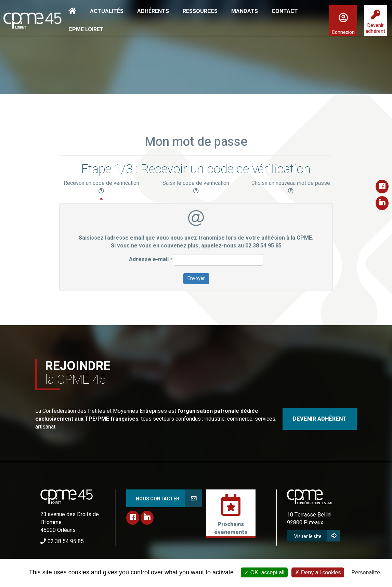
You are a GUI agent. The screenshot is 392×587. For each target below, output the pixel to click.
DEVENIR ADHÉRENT (320, 419)
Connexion (343, 32)
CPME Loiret (86, 29)
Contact (285, 11)
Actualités (107, 11)
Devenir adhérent (375, 28)
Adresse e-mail (151, 260)
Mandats (245, 11)
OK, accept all (264, 572)
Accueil (72, 11)
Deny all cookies (318, 572)
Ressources (200, 11)
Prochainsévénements (231, 528)
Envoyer (196, 278)
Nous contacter (158, 499)
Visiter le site (308, 537)
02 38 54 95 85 (66, 541)
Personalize (366, 572)
